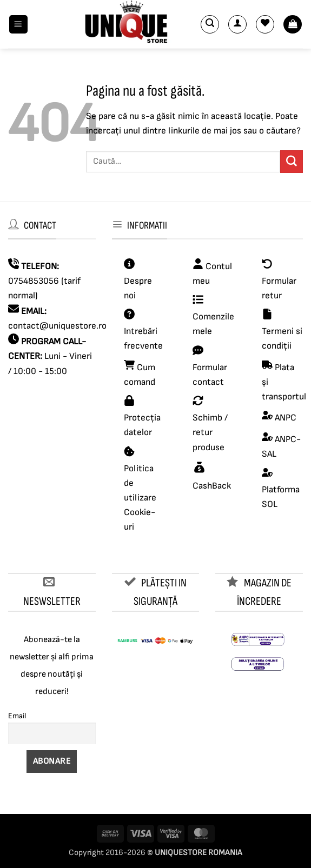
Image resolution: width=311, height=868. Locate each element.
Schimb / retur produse (210, 432)
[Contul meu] (237, 24)
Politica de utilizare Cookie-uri (140, 498)
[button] (18, 25)
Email (17, 716)
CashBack (212, 486)
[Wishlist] (265, 24)
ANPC (286, 418)
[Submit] (292, 161)
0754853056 (34, 281)
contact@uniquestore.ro (57, 326)
